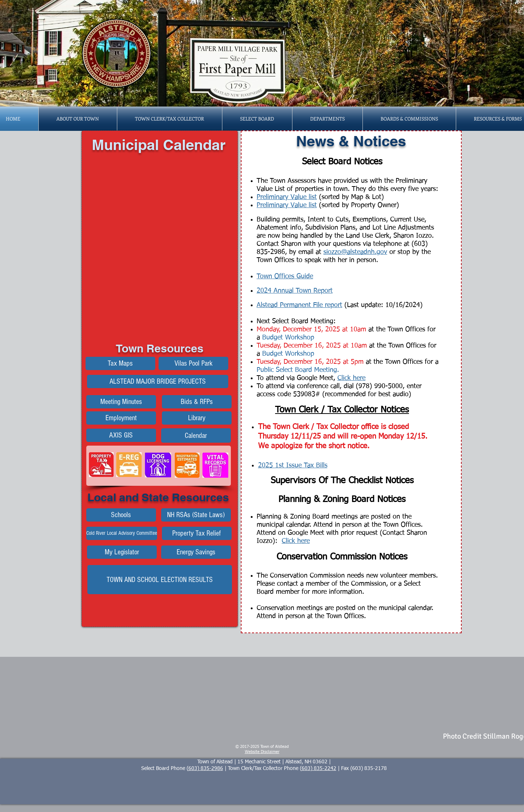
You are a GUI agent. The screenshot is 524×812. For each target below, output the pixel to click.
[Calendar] (196, 435)
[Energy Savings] (196, 552)
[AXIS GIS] (121, 435)
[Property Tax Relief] (197, 533)
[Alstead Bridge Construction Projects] (158, 381)
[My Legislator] (122, 552)
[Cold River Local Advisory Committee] (122, 533)
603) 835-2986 (206, 769)
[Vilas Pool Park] (193, 363)
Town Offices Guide (285, 276)
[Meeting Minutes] (121, 402)
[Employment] (121, 418)
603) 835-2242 (319, 769)
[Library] (197, 418)
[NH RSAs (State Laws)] (196, 515)
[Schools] (121, 515)
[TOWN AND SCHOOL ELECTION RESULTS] (160, 580)
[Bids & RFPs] (197, 402)
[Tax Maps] (120, 363)
